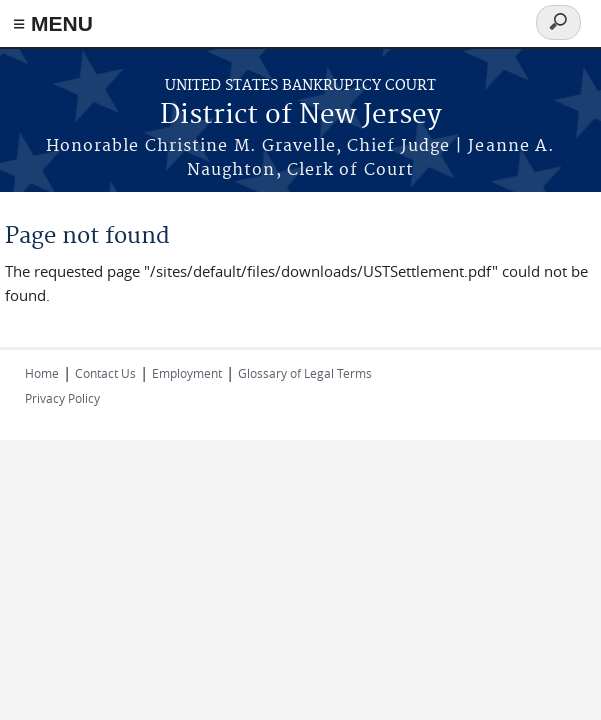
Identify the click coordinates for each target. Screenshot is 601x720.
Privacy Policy (62, 398)
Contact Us (105, 373)
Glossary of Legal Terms (305, 373)
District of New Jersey (301, 115)
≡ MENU (53, 23)
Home (42, 373)
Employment (187, 373)
